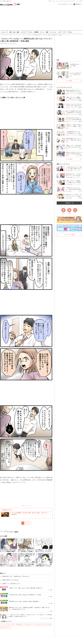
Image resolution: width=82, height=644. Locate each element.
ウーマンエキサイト (12, 44)
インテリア (23, 32)
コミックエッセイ (5, 625)
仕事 (10, 32)
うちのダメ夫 (38, 625)
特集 (58, 60)
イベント (42, 32)
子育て (50, 1)
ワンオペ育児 (47, 625)
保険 (18, 32)
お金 (14, 32)
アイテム (30, 32)
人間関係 (36, 32)
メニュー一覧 (79, 1)
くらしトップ (4, 32)
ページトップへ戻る (69, 235)
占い (69, 1)
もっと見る (69, 81)
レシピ (57, 1)
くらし (53, 1)
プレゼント (73, 1)
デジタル (70, 32)
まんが (66, 1)
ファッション (53, 32)
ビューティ (62, 1)
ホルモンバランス (5, 628)
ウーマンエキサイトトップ (65, 4)
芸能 (47, 32)
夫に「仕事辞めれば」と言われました (22, 625)
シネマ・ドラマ (62, 32)
